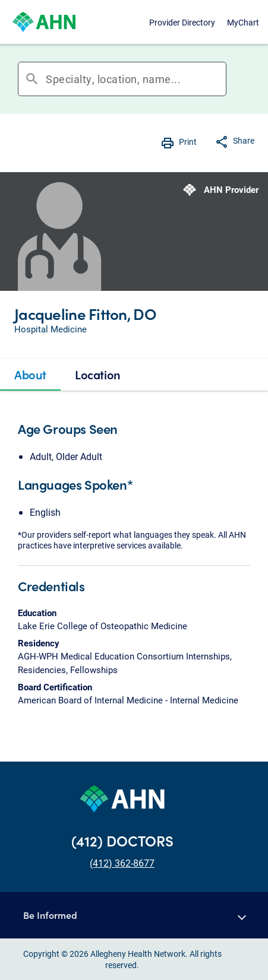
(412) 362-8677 (122, 863)
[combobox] (135, 79)
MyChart (243, 22)
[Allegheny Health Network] (44, 22)
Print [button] (188, 142)
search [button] (32, 79)
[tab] (30, 375)
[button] (134, 915)
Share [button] (244, 140)
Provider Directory (182, 22)
